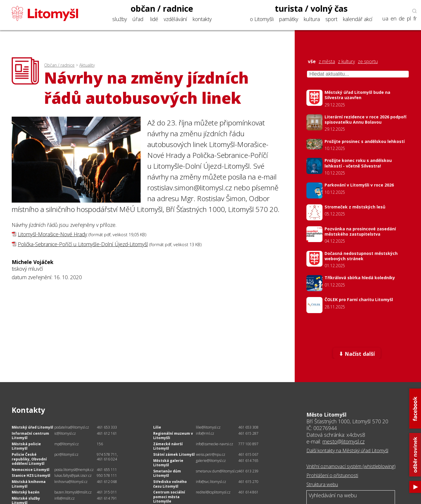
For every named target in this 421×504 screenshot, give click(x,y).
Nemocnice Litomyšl (31, 470)
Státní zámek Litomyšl (174, 454)
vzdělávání (175, 19)
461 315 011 (107, 492)
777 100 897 (248, 444)
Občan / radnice (59, 65)
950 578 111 (107, 475)
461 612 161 (107, 433)
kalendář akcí (358, 19)
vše (312, 62)
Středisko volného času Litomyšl (170, 484)
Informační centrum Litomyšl (30, 436)
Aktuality (87, 65)
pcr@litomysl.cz (66, 454)
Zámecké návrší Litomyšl (168, 446)
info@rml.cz (205, 433)
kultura (312, 19)
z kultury (346, 62)
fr (415, 19)
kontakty (202, 19)
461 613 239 (248, 471)
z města (327, 62)
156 (100, 444)
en (394, 19)
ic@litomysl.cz (65, 433)
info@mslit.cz (64, 498)
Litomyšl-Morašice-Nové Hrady (52, 234)
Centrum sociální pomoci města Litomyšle (169, 497)
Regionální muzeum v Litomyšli (173, 436)
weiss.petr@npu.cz (210, 454)
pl (409, 19)
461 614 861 (248, 492)
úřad (138, 19)
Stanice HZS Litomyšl (31, 475)
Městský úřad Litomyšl (32, 427)
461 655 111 (107, 470)
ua (385, 19)
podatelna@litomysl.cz (72, 427)
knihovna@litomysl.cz (71, 482)
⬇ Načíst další (357, 354)
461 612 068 (107, 482)
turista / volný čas (311, 8)
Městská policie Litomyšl (26, 446)
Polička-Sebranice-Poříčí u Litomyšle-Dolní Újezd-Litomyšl (83, 244)
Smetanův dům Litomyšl (167, 473)
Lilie (157, 427)
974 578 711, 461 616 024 (107, 457)
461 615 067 (248, 454)
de (402, 19)
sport (331, 19)
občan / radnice (162, 8)
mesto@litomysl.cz (344, 441)
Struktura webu (322, 484)
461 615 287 (248, 433)
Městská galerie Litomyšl (168, 463)
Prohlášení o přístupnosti (332, 475)
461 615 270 (248, 482)
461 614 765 (248, 461)
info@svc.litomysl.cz (211, 482)
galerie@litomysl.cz (211, 461)
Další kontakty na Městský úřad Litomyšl (347, 451)
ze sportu (368, 62)
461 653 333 (107, 427)
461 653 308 (248, 427)
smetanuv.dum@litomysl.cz (217, 471)
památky (289, 19)
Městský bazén (26, 492)
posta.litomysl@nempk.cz (74, 470)
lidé (154, 19)
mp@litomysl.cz (67, 444)
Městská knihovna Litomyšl (29, 484)
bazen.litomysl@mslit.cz (73, 492)
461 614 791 (107, 498)
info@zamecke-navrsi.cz (214, 444)
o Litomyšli (262, 19)
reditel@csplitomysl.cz (213, 492)
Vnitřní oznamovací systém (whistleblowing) (351, 466)
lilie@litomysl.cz (208, 427)
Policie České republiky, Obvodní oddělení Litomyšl (29, 459)
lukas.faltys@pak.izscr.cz (73, 475)
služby (120, 19)
